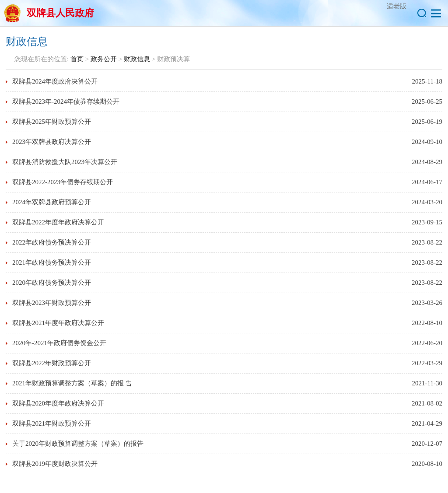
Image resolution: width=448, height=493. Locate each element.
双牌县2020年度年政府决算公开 (58, 403)
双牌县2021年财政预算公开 (52, 423)
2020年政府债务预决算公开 (52, 283)
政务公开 (104, 59)
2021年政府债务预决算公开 (52, 262)
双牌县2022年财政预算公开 (52, 363)
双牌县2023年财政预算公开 (52, 303)
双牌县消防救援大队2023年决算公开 (65, 162)
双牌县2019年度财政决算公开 (55, 464)
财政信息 (137, 59)
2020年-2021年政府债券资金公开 (59, 343)
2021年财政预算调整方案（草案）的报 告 (72, 383)
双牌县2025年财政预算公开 (52, 122)
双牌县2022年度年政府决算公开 (58, 222)
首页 (77, 59)
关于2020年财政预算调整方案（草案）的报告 (78, 444)
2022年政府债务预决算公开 (52, 242)
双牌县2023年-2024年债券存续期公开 (66, 101)
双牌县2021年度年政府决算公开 (58, 323)
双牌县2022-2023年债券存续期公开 (63, 182)
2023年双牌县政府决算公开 (52, 142)
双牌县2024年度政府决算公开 (55, 81)
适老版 (397, 6)
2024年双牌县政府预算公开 (52, 202)
